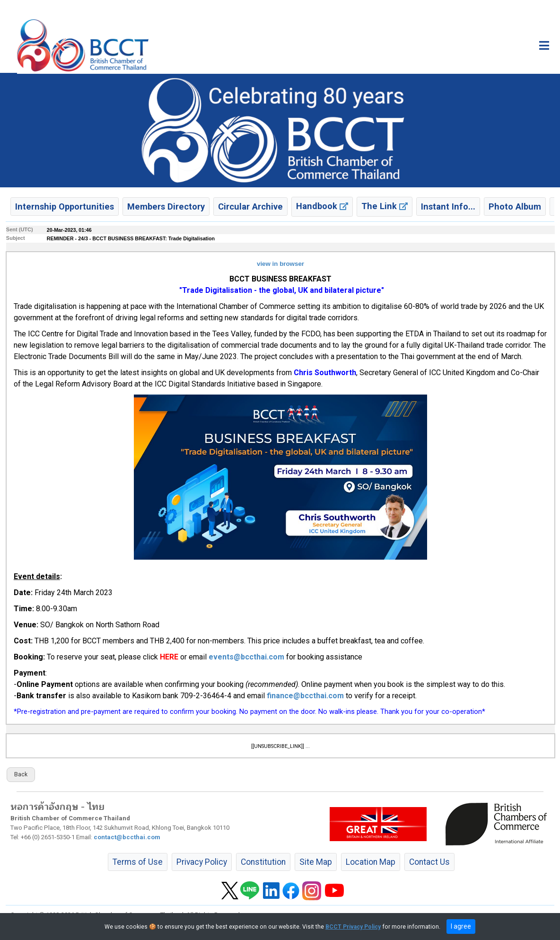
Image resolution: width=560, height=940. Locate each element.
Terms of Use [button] (138, 862)
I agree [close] (461, 926)
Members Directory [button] (166, 206)
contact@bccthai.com (127, 837)
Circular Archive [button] (250, 206)
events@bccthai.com (246, 657)
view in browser (280, 264)
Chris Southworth (325, 373)
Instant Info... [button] (448, 206)
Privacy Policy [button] (202, 862)
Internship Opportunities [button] (65, 206)
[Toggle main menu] (544, 45)
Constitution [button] (263, 862)
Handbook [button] (322, 206)
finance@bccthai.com (305, 696)
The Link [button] (385, 206)
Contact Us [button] (429, 862)
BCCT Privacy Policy (353, 927)
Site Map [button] (316, 862)
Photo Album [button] (515, 206)
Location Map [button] (371, 862)
